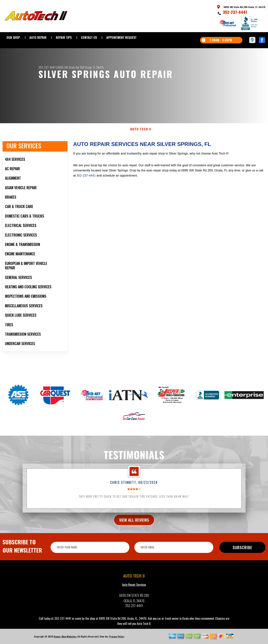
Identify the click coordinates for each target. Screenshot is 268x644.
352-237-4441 (235, 12)
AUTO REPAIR (38, 37)
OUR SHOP (13, 37)
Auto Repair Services (134, 600)
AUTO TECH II (141, 145)
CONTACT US (89, 37)
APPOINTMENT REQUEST (121, 37)
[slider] (134, 505)
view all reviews (134, 535)
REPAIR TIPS (64, 37)
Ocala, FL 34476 (94, 67)
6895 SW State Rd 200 (71, 67)
